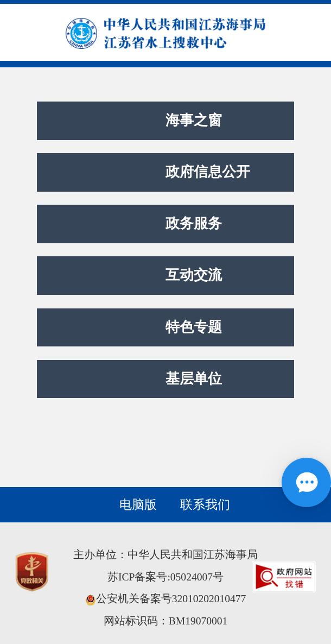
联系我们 (205, 505)
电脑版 (138, 505)
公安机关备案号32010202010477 (166, 599)
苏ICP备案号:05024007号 (165, 577)
